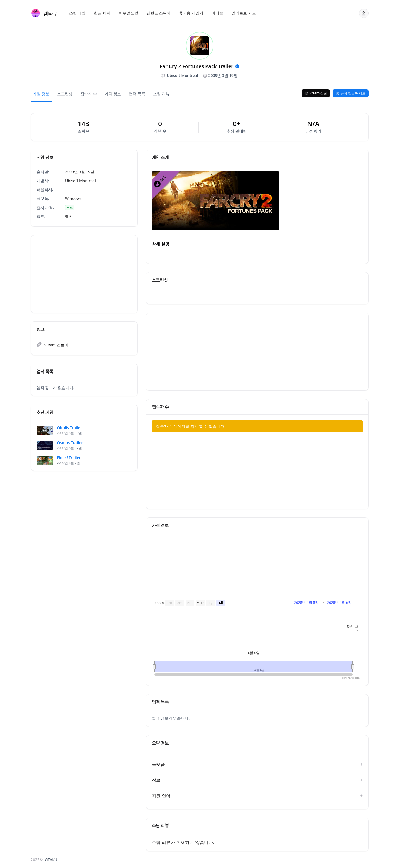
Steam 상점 (316, 93)
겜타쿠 (51, 13)
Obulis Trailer (70, 428)
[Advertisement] (84, 274)
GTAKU (51, 860)
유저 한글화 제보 (350, 93)
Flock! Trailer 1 (71, 458)
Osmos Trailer (70, 443)
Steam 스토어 (56, 345)
